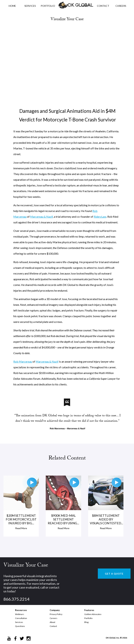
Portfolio (88, 618)
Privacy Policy (56, 614)
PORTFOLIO (48, 6)
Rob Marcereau (23, 361)
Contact (53, 626)
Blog (86, 622)
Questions (20, 626)
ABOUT (85, 6)
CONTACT (103, 6)
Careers (53, 618)
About (52, 622)
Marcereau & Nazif (41, 217)
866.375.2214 (16, 599)
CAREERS (121, 6)
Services (30, 6)
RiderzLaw (100, 217)
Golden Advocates (93, 614)
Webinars (20, 614)
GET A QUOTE (114, 574)
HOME (12, 6)
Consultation (21, 618)
